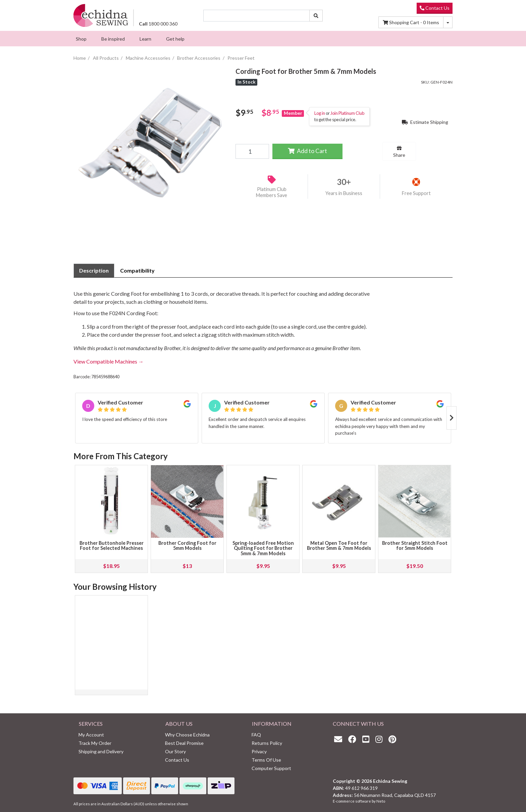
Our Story (175, 751)
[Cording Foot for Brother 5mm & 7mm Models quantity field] (252, 151)
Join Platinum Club (347, 113)
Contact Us (435, 8)
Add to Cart (307, 151)
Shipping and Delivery (101, 751)
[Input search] (257, 16)
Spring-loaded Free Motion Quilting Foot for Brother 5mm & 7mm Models (263, 548)
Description (94, 270)
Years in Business (344, 193)
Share (399, 152)
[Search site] (316, 16)
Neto (381, 801)
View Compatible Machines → (109, 361)
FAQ (256, 735)
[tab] (94, 271)
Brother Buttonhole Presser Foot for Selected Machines (112, 546)
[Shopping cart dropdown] (448, 22)
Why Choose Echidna (187, 735)
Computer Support (271, 768)
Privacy (259, 751)
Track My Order (95, 743)
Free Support (416, 193)
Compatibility (137, 270)
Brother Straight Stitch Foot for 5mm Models (415, 546)
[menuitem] (81, 39)
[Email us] (340, 739)
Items (411, 22)
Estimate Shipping (425, 122)
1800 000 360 (158, 24)
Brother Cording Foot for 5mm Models (187, 546)
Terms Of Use (266, 760)
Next (452, 418)
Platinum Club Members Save (272, 192)
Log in (320, 113)
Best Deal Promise (184, 743)
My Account (91, 735)
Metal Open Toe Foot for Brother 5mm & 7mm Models (339, 546)
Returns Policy (267, 743)
